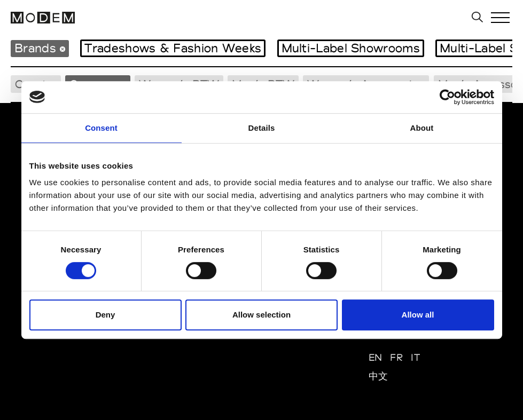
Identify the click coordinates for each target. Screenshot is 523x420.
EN (376, 357)
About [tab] (422, 128)
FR (396, 357)
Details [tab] (262, 128)
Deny (106, 315)
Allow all (418, 315)
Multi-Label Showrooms (351, 48)
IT (415, 357)
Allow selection (261, 315)
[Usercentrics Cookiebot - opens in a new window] (447, 97)
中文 (378, 376)
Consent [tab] (101, 128)
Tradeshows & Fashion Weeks (173, 48)
